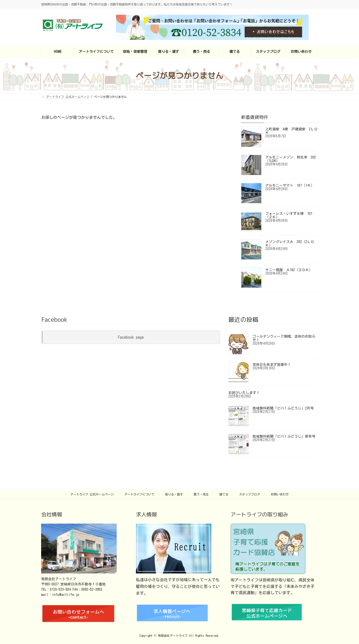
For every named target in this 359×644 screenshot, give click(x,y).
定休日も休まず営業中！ (272, 365)
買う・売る (201, 494)
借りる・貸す (174, 494)
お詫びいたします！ (244, 393)
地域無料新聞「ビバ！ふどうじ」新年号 (284, 436)
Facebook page (131, 337)
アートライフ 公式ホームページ (92, 494)
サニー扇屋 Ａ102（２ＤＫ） (289, 270)
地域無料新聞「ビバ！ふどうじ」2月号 (283, 408)
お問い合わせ (280, 494)
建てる (224, 494)
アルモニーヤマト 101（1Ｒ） (290, 185)
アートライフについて (139, 494)
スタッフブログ (250, 494)
